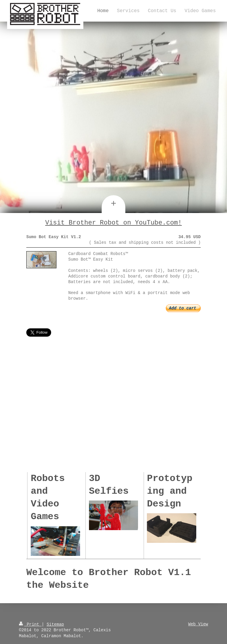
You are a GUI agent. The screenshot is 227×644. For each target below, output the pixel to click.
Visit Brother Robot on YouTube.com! (113, 223)
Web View (198, 623)
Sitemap (55, 623)
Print (30, 623)
